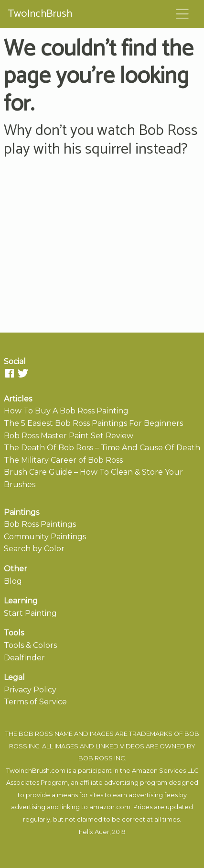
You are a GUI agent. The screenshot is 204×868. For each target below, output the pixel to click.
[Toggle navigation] (183, 14)
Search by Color (34, 549)
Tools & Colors (30, 645)
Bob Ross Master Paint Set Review (69, 436)
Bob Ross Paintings (40, 524)
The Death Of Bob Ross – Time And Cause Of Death (102, 448)
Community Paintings (45, 537)
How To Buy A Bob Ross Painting (66, 411)
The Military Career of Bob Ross (63, 460)
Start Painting (30, 613)
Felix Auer (94, 832)
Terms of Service (35, 702)
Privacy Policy (30, 690)
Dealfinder (24, 658)
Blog (13, 581)
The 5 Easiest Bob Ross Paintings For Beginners (93, 423)
